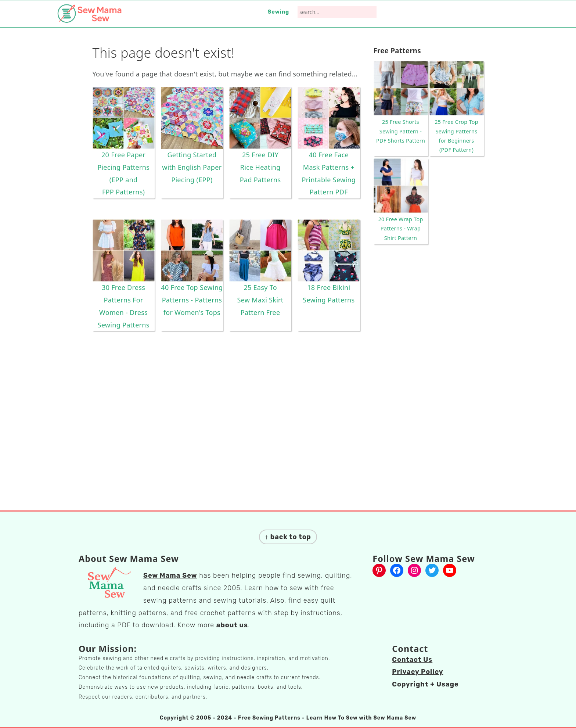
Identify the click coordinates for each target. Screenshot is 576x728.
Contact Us (412, 660)
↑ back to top (288, 537)
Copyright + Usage (425, 684)
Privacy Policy (417, 672)
